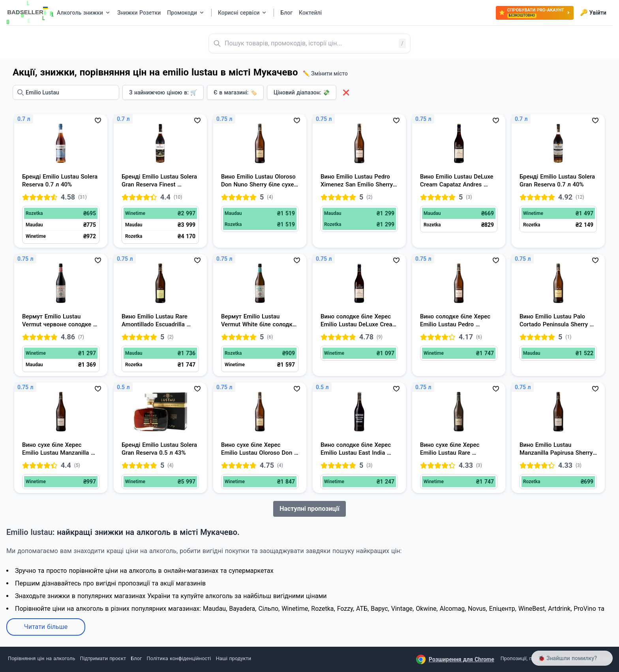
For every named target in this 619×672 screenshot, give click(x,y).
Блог (136, 658)
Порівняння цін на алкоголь (41, 658)
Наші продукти (234, 658)
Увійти (593, 13)
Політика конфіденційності (179, 658)
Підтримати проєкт (103, 658)
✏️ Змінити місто (325, 73)
